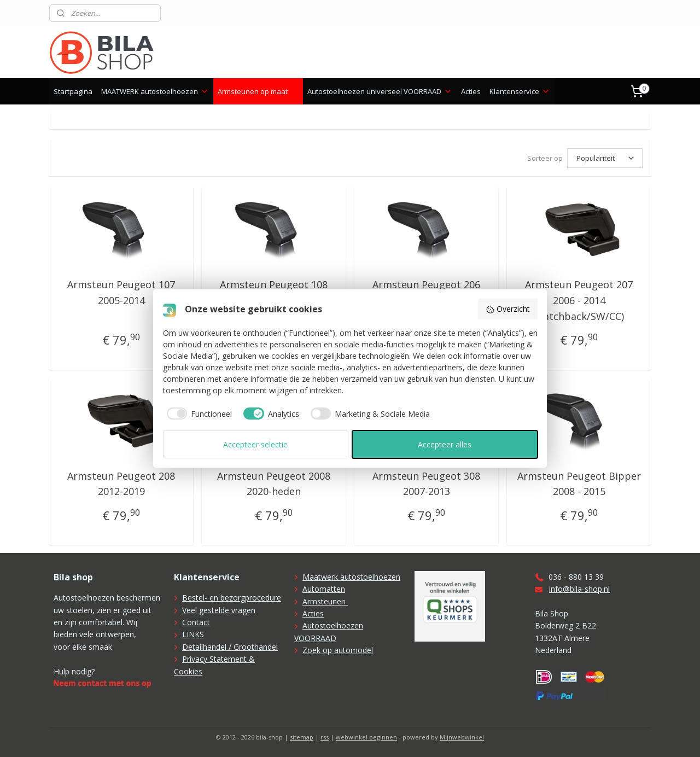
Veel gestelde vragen (219, 610)
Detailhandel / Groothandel (230, 647)
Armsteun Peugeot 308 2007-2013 (426, 484)
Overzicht (508, 309)
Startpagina (73, 91)
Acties (471, 91)
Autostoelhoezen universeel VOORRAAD (380, 91)
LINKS (193, 634)
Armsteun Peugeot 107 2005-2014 (121, 292)
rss (325, 737)
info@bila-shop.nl (579, 589)
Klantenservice (520, 91)
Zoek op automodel (338, 650)
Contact (196, 622)
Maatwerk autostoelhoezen (351, 577)
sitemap (302, 737)
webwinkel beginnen (366, 737)
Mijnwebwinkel (462, 737)
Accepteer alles (445, 444)
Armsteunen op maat (258, 91)
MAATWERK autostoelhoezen (155, 91)
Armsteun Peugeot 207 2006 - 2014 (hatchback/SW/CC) (579, 300)
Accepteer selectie (255, 444)
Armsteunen (325, 601)
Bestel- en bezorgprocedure (232, 598)
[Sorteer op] (605, 158)
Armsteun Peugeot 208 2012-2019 (121, 484)
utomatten (326, 589)
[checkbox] (198, 414)
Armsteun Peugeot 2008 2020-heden (274, 484)
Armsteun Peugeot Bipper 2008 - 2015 (579, 484)
